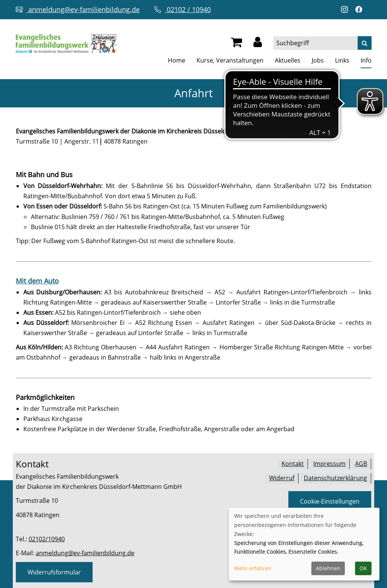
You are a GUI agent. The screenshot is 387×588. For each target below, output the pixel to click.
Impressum (329, 464)
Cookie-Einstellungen (330, 501)
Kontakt (293, 464)
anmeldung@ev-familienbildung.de (85, 553)
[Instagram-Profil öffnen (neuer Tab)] (346, 10)
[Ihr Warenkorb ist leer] (236, 44)
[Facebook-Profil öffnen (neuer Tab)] (361, 10)
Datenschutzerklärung (335, 478)
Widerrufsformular (54, 572)
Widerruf (282, 478)
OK (363, 568)
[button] (258, 44)
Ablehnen (328, 568)
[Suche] (365, 43)
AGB (361, 464)
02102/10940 (47, 539)
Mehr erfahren (253, 568)
